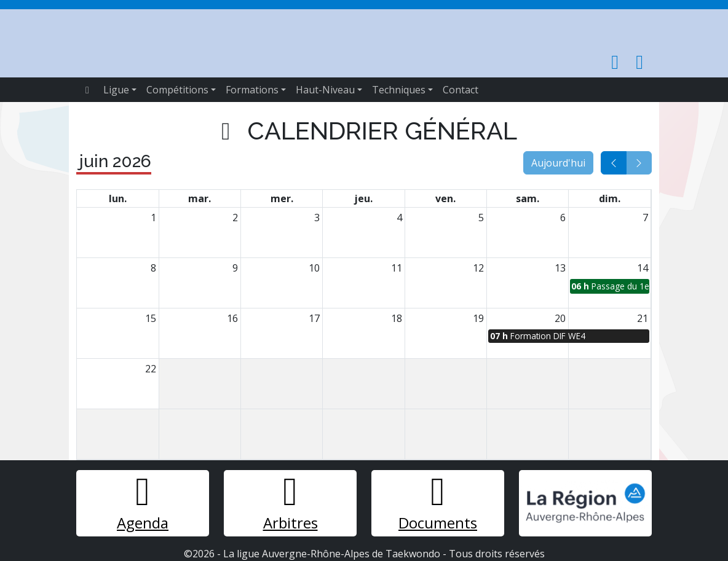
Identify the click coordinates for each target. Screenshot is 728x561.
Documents (438, 503)
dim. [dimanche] (610, 198)
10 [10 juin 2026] (314, 268)
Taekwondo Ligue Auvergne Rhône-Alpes (332, 39)
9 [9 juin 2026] (235, 268)
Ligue (116, 90)
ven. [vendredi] (445, 198)
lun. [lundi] (118, 198)
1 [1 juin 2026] (153, 218)
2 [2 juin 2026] (235, 218)
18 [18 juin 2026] (397, 318)
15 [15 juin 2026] (151, 318)
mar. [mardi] (200, 198)
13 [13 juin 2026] (560, 268)
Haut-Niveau (325, 90)
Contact (461, 90)
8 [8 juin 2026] (153, 268)
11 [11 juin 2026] (397, 268)
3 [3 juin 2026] (317, 218)
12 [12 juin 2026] (478, 268)
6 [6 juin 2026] (563, 218)
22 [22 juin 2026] (151, 369)
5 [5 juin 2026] (481, 218)
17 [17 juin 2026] (314, 318)
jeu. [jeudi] (363, 198)
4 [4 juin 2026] (399, 218)
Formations (252, 90)
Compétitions (177, 90)
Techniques (399, 90)
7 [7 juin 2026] (645, 218)
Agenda (143, 503)
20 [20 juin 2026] (560, 318)
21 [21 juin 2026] (643, 318)
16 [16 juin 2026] (232, 318)
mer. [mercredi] (282, 198)
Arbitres (291, 503)
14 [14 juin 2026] (643, 268)
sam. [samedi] (528, 198)
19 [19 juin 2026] (478, 318)
